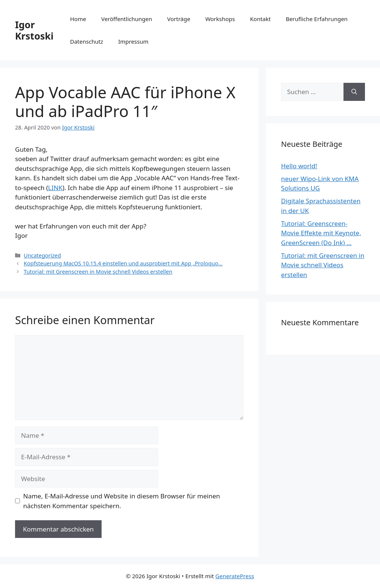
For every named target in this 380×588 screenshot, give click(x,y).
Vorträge (179, 19)
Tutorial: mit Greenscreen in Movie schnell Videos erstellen (98, 272)
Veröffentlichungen (127, 19)
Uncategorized (42, 255)
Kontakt (261, 19)
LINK (55, 188)
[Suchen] (354, 92)
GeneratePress (235, 576)
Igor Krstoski (34, 30)
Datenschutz (87, 41)
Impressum (133, 41)
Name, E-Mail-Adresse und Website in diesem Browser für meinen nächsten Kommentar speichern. (122, 501)
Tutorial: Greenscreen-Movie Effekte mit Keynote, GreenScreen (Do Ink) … (321, 233)
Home (78, 19)
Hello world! (299, 166)
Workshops (220, 19)
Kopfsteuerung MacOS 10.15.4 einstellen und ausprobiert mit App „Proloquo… (123, 263)
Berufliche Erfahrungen (316, 19)
